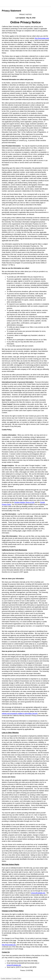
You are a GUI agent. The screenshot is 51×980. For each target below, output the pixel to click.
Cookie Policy (17, 978)
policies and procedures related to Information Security (20, 714)
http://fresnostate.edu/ (42, 38)
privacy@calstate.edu (38, 893)
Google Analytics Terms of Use (24, 502)
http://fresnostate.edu (9, 945)
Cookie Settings (6, 978)
